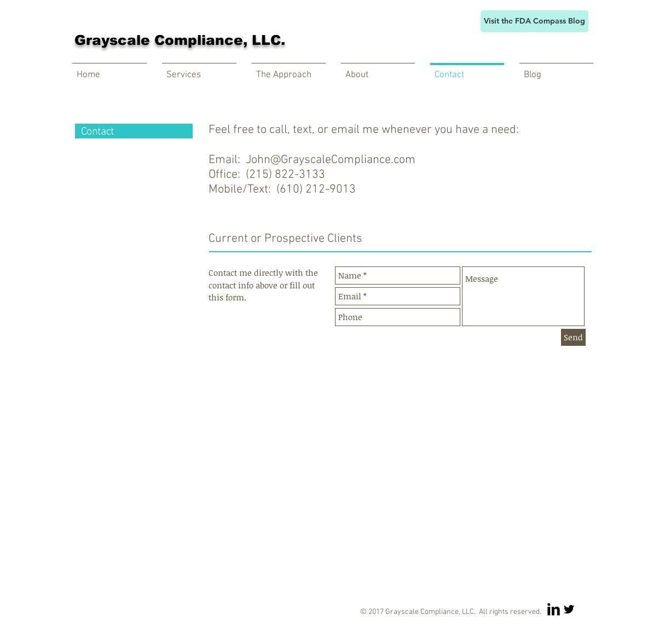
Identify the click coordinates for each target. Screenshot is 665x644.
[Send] (573, 337)
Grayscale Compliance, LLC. (180, 40)
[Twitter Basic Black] (569, 609)
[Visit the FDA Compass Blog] (534, 21)
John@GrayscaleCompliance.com (331, 160)
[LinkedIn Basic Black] (554, 609)
